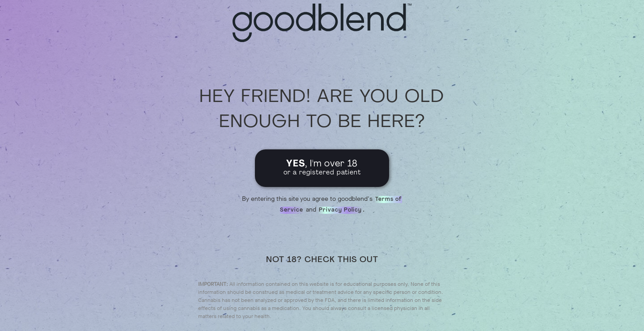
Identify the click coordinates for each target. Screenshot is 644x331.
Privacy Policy (340, 210)
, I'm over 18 (322, 168)
